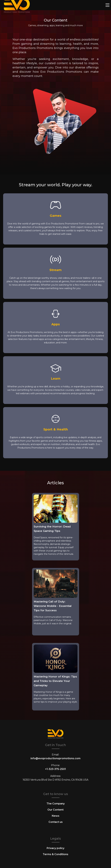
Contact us (56, 822)
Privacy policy (55, 848)
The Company (56, 804)
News (56, 816)
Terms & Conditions (55, 854)
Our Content (55, 810)
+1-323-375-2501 (55, 769)
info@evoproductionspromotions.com (55, 758)
